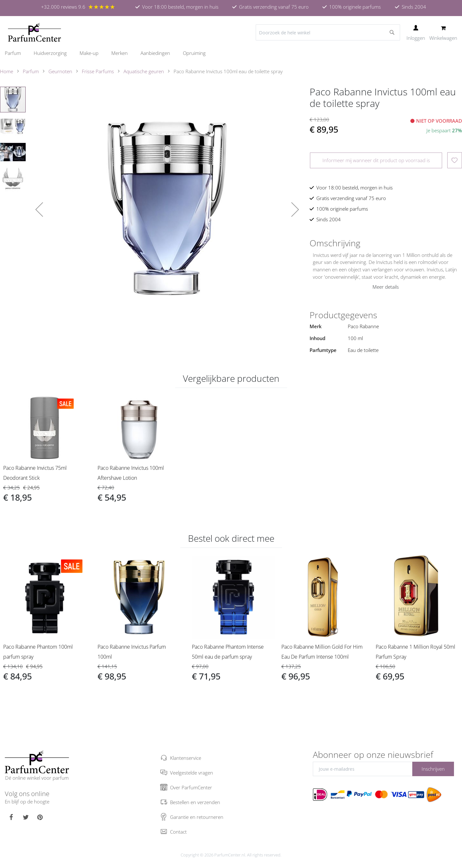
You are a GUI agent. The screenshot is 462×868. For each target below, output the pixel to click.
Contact (178, 832)
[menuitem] (16, 53)
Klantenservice (186, 758)
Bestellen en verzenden (195, 802)
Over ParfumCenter (191, 787)
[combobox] (328, 32)
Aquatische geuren (144, 71)
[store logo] (34, 32)
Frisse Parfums (98, 71)
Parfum (31, 71)
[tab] (386, 243)
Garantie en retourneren (197, 817)
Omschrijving (335, 243)
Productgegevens (343, 315)
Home (7, 71)
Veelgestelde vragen (192, 773)
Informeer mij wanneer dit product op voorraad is (376, 160)
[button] (39, 209)
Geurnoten (60, 71)
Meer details (386, 287)
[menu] (231, 53)
